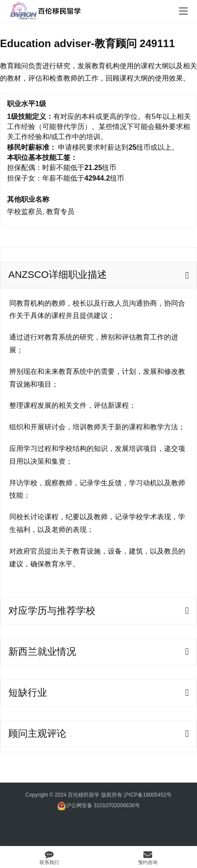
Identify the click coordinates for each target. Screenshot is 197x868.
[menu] (183, 11)
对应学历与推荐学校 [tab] (52, 611)
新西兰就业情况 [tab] (42, 652)
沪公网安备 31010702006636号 (99, 806)
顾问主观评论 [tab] (37, 733)
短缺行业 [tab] (28, 693)
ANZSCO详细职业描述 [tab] (58, 275)
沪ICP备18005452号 (148, 795)
